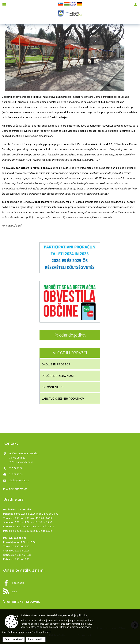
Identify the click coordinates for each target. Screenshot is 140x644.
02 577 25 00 (16, 468)
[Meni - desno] (136, 4)
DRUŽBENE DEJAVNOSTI (59, 376)
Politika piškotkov (41, 632)
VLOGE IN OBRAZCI (70, 353)
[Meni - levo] (4, 4)
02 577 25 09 (16, 474)
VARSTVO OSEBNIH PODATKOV (63, 398)
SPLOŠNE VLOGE (53, 387)
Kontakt (11, 443)
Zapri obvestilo (36, 639)
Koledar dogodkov (70, 335)
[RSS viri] (70, 590)
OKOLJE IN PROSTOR (56, 364)
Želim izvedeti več (14, 639)
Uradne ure (13, 499)
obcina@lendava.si (19, 480)
